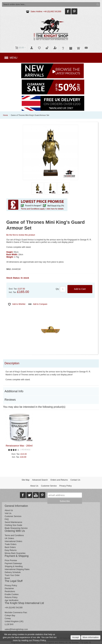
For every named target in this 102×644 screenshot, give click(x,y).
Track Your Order (12, 575)
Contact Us (75, 480)
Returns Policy (11, 597)
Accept (76, 637)
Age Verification (12, 600)
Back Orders (10, 547)
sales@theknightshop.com (16, 629)
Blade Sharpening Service (16, 528)
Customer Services (13, 516)
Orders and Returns (59, 480)
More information (91, 637)
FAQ (7, 519)
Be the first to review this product (21, 235)
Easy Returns (11, 550)
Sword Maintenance (13, 522)
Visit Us (8, 513)
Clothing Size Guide (13, 525)
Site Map (26, 480)
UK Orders (9, 538)
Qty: (57, 289)
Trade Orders (11, 544)
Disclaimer (9, 588)
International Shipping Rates (17, 569)
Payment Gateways (13, 563)
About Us (34, 486)
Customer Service (49, 486)
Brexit (7, 578)
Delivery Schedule (13, 572)
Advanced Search (40, 480)
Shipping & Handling (14, 566)
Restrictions (10, 591)
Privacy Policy (66, 486)
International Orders (13, 541)
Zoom (51, 152)
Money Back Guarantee (15, 553)
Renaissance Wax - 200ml (19, 446)
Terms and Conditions (14, 535)
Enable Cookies (12, 594)
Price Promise (11, 560)
